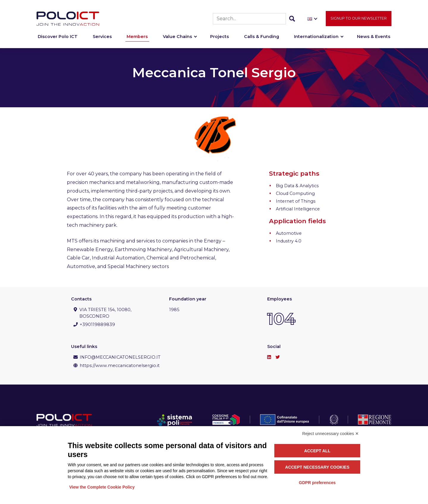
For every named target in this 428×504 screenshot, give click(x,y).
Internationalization (316, 39)
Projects (219, 39)
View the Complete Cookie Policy (102, 487)
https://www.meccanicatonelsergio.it (120, 366)
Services (102, 39)
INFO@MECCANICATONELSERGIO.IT (120, 357)
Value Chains (177, 39)
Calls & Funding (262, 39)
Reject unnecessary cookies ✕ (331, 434)
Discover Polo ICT (58, 39)
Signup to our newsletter (359, 21)
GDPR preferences (317, 483)
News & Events (374, 39)
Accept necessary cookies (317, 467)
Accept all (317, 451)
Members (137, 39)
